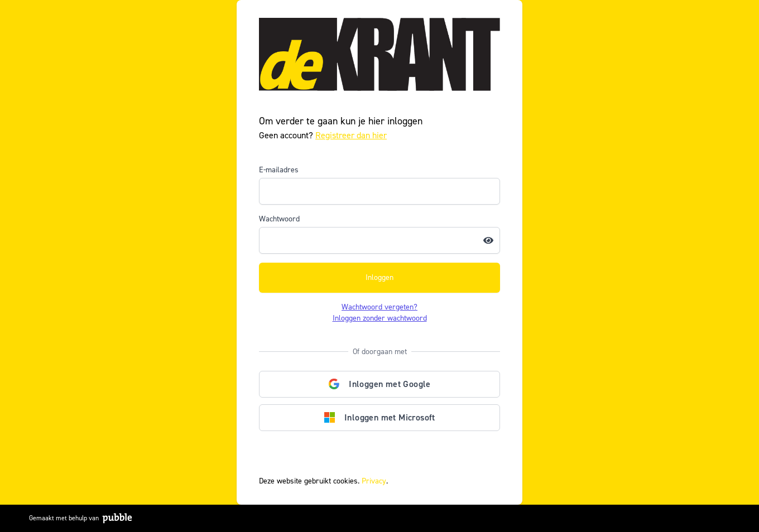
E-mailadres (279, 170)
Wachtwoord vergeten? (379, 307)
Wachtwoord (279, 219)
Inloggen (379, 277)
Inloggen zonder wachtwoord (380, 318)
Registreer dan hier (351, 135)
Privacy (374, 481)
